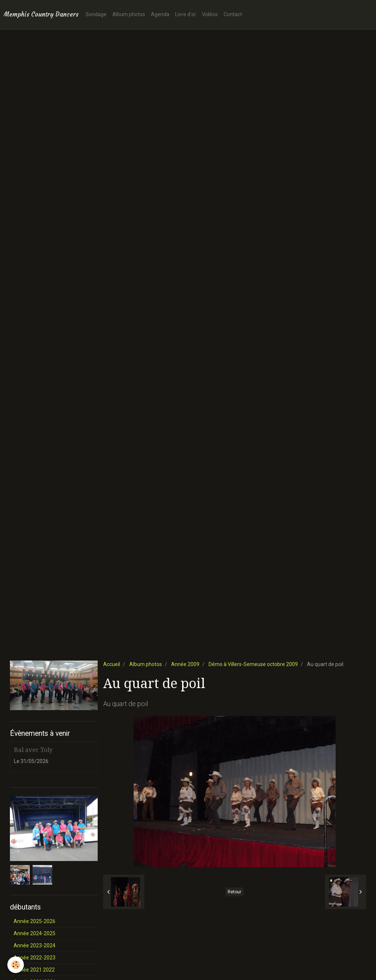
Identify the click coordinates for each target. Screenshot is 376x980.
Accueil (112, 664)
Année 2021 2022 (34, 970)
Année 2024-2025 (35, 933)
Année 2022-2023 (35, 958)
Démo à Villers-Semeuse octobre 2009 (253, 664)
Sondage (96, 14)
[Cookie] (16, 965)
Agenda (160, 14)
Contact (233, 14)
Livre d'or (186, 14)
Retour (234, 892)
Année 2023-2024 (35, 945)
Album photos (129, 14)
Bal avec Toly (33, 750)
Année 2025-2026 (35, 921)
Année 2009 (185, 664)
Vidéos (210, 14)
